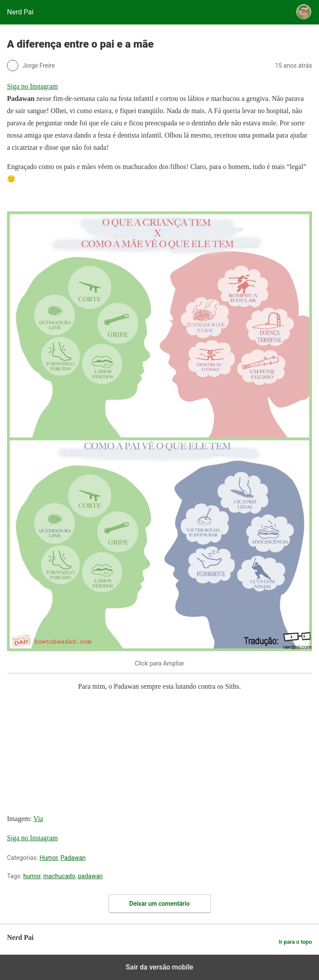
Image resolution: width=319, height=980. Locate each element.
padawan (91, 876)
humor (32, 876)
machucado (59, 876)
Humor (48, 858)
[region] (72, 754)
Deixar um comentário (159, 904)
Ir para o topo (295, 942)
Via (38, 819)
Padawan (73, 858)
